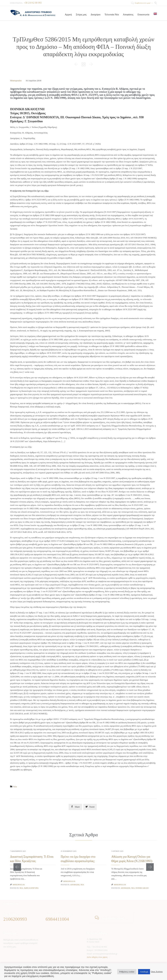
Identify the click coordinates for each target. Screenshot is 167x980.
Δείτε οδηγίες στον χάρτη (97, 957)
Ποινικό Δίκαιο (142, 888)
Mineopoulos (16, 81)
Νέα (15, 787)
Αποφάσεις (75, 885)
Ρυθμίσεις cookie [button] (127, 972)
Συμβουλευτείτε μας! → (142, 3)
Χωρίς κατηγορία (31, 888)
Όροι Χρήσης (157, 972)
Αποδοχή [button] (144, 972)
